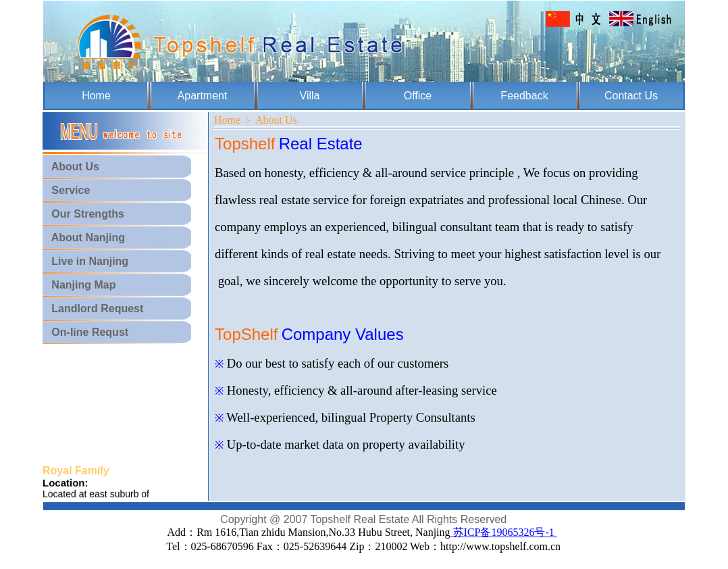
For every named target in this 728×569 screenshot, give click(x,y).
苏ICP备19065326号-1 (504, 532)
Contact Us (631, 96)
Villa (310, 96)
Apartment (203, 96)
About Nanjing (84, 238)
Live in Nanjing (85, 261)
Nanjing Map (79, 285)
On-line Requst (85, 332)
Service (66, 190)
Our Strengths (83, 214)
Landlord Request (93, 308)
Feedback (524, 96)
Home (96, 96)
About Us (71, 167)
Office (418, 96)
